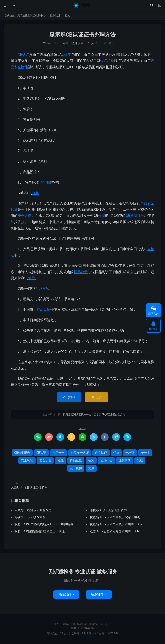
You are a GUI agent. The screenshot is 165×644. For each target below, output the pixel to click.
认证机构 (107, 61)
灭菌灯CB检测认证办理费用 (29, 487)
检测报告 (106, 460)
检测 (101, 216)
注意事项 (43, 289)
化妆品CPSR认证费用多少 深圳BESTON (116, 524)
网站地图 (106, 624)
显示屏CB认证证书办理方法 (82, 35)
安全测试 (46, 182)
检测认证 (55, 15)
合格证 (130, 453)
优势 (36, 193)
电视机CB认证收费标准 (30, 517)
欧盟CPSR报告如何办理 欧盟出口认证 (40, 531)
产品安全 (58, 453)
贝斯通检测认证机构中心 (82, 5)
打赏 (96, 397)
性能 (24, 67)
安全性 (145, 453)
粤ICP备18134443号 (83, 628)
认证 (68, 55)
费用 (31, 278)
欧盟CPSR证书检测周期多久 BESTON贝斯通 (44, 524)
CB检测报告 (135, 216)
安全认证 (24, 216)
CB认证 (24, 55)
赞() (110, 43)
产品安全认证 (80, 453)
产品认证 (44, 310)
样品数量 (81, 272)
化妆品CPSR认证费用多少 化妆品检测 (115, 517)
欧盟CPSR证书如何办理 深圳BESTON (115, 531)
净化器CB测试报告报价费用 (108, 510)
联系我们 (66, 594)
